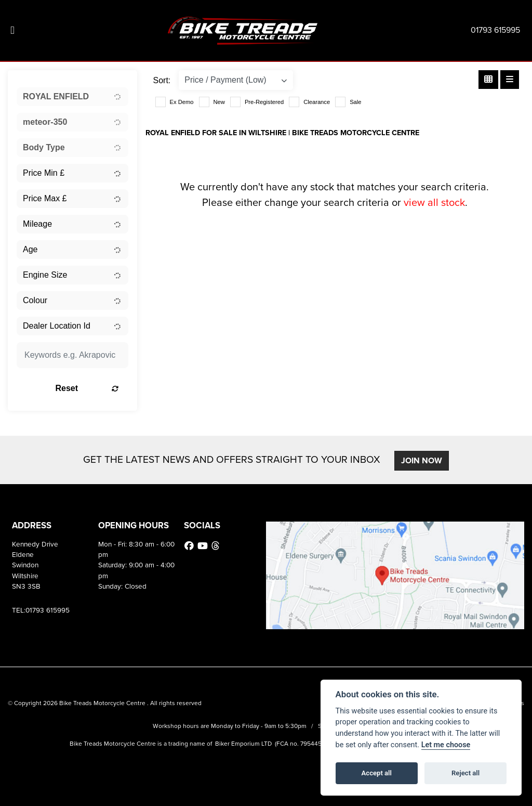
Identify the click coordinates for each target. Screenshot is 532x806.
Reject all (465, 773)
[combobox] (72, 97)
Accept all (377, 773)
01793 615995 (495, 30)
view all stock (434, 202)
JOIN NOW (422, 460)
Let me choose (446, 745)
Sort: (162, 80)
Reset (88, 388)
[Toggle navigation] (12, 30)
